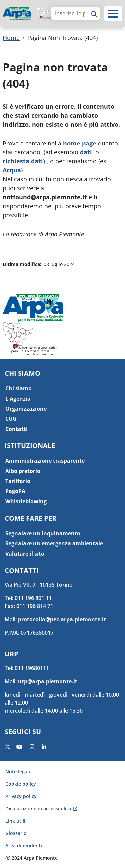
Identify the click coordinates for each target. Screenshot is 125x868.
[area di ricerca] (70, 13)
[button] (113, 14)
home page (80, 143)
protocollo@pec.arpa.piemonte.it (62, 619)
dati (86, 152)
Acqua (12, 170)
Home (11, 38)
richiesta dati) (24, 161)
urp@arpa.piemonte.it (48, 681)
